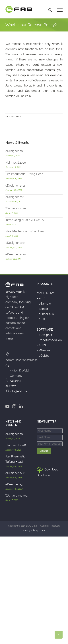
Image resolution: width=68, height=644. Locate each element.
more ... (10, 339)
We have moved (17, 208)
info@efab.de (19, 391)
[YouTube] (7, 406)
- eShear (43, 309)
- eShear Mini (46, 314)
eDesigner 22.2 (15, 243)
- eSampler (44, 304)
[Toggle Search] (50, 10)
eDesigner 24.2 (15, 186)
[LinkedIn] (21, 406)
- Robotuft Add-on (49, 340)
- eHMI (41, 345)
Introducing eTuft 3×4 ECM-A (25, 220)
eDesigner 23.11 (16, 197)
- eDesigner (45, 335)
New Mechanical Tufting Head (25, 231)
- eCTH (42, 319)
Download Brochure (48, 472)
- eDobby (43, 356)
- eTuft (41, 298)
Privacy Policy (30, 531)
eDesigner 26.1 (15, 151)
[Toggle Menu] (60, 10)
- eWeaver (44, 350)
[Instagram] (14, 406)
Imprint (42, 531)
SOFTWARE (45, 330)
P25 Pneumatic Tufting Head (24, 174)
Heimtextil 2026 (16, 163)
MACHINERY (45, 293)
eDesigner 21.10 (16, 254)
